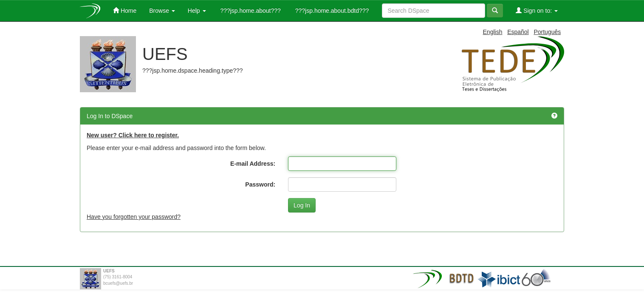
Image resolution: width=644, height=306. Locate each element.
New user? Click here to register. (133, 135)
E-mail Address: (253, 164)
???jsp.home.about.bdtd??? (331, 11)
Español (518, 32)
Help (197, 11)
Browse (162, 11)
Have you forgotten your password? (134, 217)
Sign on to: (537, 10)
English (493, 32)
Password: (260, 184)
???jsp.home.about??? (250, 11)
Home (125, 10)
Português (547, 32)
